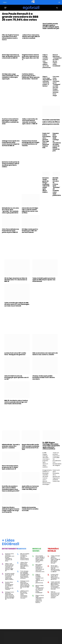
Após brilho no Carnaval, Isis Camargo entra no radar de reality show (30, 501)
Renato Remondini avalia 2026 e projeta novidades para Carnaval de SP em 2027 (30, 460)
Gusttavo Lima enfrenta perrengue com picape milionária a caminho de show (10, 135)
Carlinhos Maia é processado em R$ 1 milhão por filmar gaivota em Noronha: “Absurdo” (31, 90)
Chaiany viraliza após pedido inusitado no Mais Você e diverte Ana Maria (44, 391)
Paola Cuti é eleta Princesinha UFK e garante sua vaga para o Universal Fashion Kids (46, 154)
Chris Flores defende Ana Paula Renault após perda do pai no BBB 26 (10, 244)
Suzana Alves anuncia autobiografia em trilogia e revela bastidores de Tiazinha (31, 156)
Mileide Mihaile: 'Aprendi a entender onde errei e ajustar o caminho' (11, 459)
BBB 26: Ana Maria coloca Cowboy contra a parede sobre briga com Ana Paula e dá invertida (16, 415)
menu (5, 2)
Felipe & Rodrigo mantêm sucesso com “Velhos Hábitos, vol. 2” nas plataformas (46, 61)
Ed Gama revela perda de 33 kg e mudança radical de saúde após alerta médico (11, 178)
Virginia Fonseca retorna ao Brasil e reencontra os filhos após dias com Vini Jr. (30, 70)
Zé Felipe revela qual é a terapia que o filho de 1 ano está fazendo (30, 244)
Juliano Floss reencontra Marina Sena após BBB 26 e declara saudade (31, 50)
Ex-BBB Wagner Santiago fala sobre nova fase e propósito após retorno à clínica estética (51, 459)
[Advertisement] (21, 106)
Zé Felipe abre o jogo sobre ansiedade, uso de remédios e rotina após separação (10, 90)
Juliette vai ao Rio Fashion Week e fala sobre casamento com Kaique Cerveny (24, 608)
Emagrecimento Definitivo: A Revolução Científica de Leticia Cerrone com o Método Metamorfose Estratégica (46, 490)
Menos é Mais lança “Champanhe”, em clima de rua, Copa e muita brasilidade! (56, 60)
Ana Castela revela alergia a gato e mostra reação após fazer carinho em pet (51, 26)
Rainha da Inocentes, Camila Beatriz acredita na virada (30, 522)
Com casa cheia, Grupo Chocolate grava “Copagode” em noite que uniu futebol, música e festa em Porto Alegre (56, 86)
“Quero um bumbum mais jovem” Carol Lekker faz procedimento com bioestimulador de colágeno (56, 472)
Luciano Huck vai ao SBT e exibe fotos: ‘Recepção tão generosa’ (15, 367)
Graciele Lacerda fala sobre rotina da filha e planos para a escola (51, 135)
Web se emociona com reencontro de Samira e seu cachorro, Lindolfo (45, 367)
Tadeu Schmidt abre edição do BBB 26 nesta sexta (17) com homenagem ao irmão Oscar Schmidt (17, 317)
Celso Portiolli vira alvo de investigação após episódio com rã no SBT (16, 391)
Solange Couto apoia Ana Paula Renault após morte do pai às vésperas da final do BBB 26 (11, 156)
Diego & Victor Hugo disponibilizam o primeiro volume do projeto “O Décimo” (46, 81)
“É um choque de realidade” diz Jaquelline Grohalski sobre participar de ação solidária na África (25, 588)
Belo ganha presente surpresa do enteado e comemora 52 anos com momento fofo (40, 581)
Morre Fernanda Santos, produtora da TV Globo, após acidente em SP (10, 481)
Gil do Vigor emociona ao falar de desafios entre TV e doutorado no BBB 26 (11, 70)
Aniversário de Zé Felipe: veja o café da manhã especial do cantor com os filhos (30, 224)
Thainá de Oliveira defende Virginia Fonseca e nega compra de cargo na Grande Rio (11, 523)
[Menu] (5, 8)
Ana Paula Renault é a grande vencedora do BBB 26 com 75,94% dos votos (21, 23)
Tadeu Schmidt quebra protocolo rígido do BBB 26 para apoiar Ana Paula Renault (44, 293)
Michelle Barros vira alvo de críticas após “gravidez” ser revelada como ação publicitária (10, 224)
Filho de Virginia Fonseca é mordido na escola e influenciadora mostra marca (10, 51)
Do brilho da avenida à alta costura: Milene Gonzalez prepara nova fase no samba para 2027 (11, 502)
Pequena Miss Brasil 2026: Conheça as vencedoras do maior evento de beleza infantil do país (56, 155)
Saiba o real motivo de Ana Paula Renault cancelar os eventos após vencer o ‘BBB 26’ (30, 135)
